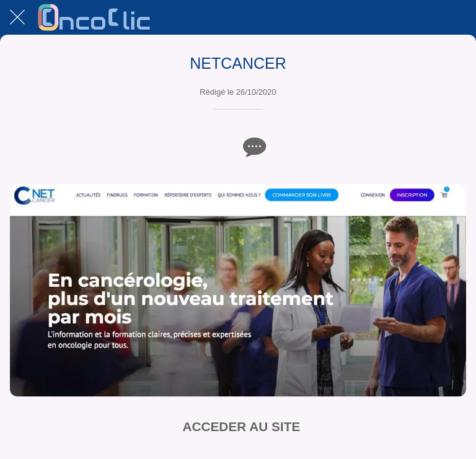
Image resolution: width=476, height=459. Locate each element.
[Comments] (253, 147)
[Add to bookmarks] (223, 147)
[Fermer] (17, 17)
